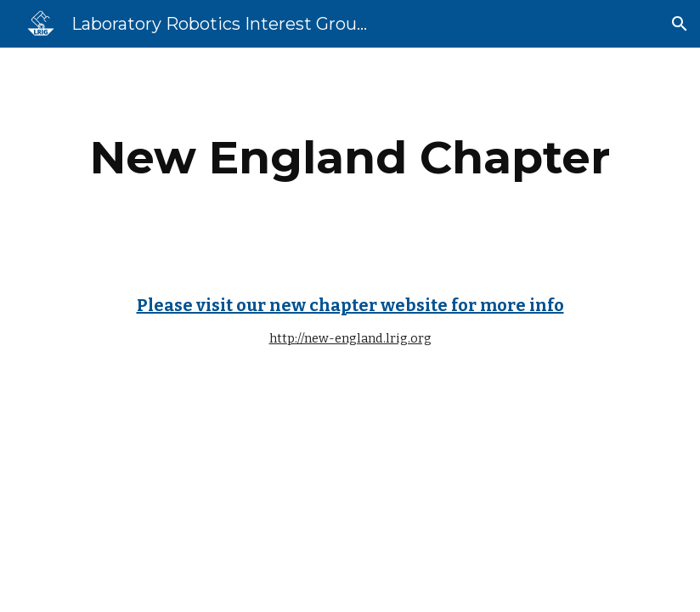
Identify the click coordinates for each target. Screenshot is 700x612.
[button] (680, 24)
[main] (350, 158)
